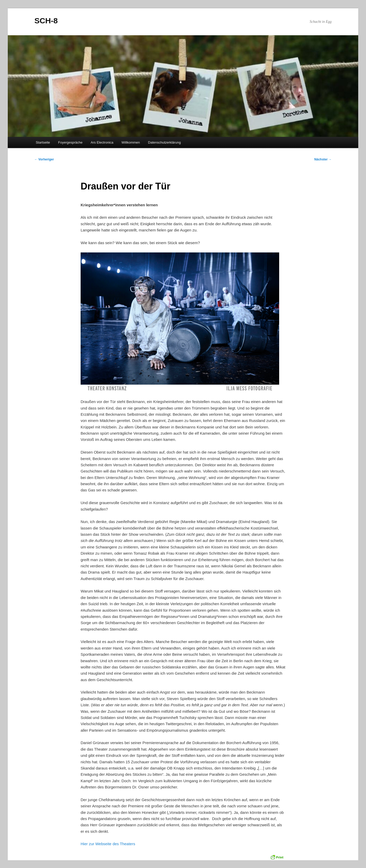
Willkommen (131, 142)
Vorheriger (44, 159)
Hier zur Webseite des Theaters (108, 844)
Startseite (43, 142)
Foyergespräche (70, 142)
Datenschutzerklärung (164, 142)
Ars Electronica (102, 142)
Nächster (323, 159)
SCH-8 (46, 21)
